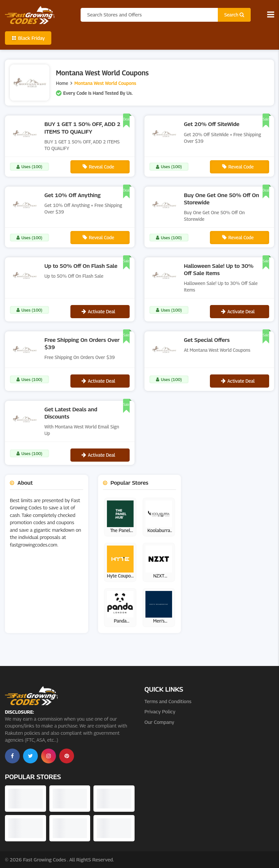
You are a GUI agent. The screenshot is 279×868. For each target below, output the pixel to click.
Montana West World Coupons (105, 83)
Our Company (159, 722)
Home (62, 83)
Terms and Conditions (168, 701)
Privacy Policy (160, 711)
